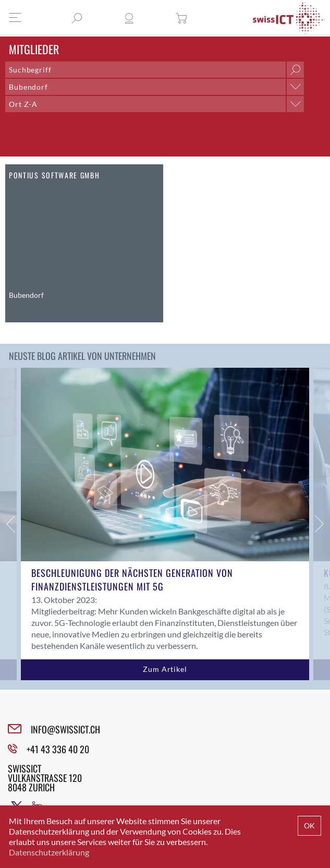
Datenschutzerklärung (49, 852)
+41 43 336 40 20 (58, 749)
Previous (10, 524)
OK (309, 825)
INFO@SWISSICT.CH (65, 729)
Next (320, 524)
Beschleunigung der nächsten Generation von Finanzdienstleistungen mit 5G (132, 580)
